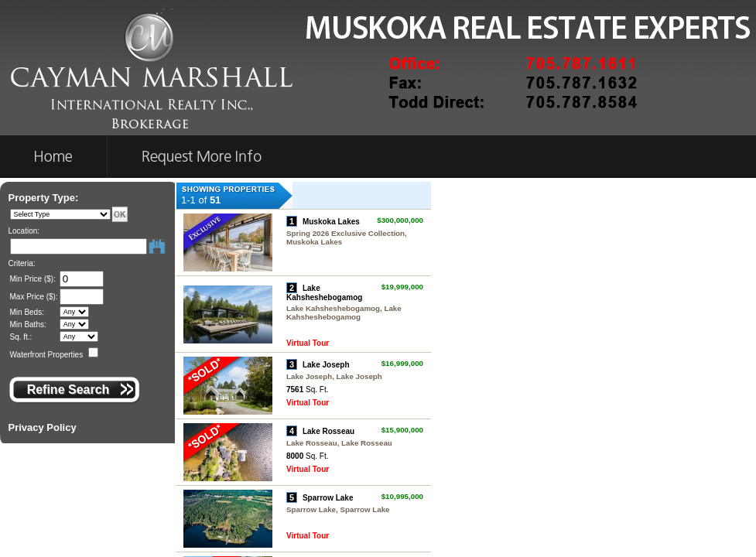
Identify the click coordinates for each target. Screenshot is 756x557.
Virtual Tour (308, 343)
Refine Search (68, 390)
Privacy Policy (43, 427)
